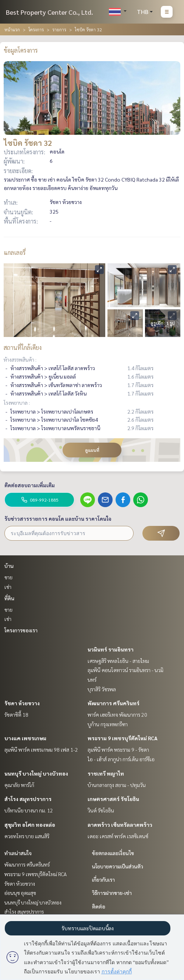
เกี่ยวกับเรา (103, 879)
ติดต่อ (99, 906)
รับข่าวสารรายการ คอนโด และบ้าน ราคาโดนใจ (58, 519)
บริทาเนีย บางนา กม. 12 (29, 810)
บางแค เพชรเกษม (25, 738)
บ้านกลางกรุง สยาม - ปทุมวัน (117, 785)
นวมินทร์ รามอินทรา (111, 649)
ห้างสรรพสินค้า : (20, 359)
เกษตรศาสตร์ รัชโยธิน (113, 799)
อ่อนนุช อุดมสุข (20, 893)
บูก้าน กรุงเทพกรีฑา (108, 724)
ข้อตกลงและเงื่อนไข (113, 853)
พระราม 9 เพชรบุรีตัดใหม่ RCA (123, 738)
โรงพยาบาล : (17, 403)
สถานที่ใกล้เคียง (23, 347)
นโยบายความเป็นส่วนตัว (118, 866)
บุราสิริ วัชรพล (102, 689)
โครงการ (36, 29)
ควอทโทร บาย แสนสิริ (27, 836)
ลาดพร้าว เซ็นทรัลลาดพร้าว (120, 825)
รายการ (59, 29)
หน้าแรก (12, 29)
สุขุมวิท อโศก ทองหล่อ (30, 825)
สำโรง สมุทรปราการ (28, 799)
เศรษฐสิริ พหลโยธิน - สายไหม (118, 661)
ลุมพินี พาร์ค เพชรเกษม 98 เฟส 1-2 (41, 749)
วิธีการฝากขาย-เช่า (112, 893)
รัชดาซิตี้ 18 (16, 714)
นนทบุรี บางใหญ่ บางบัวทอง (36, 773)
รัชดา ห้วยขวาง (22, 703)
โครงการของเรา (21, 630)
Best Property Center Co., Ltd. (49, 12)
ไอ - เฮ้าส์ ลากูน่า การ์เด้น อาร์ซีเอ (121, 759)
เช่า (8, 587)
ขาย (8, 577)
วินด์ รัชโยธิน (101, 810)
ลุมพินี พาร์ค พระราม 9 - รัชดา (118, 749)
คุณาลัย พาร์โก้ (19, 785)
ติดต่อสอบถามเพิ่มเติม (30, 485)
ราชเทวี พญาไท (106, 773)
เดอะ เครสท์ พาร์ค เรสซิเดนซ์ (118, 836)
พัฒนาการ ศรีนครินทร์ (114, 703)
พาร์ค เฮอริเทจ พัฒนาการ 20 (117, 714)
